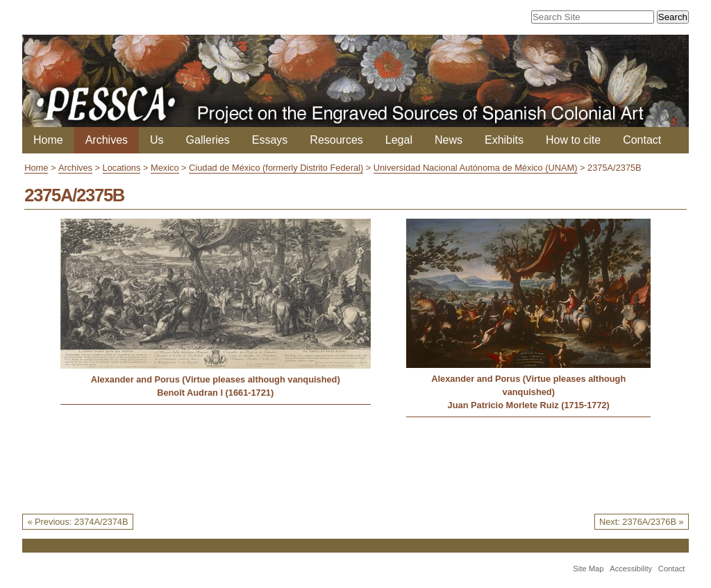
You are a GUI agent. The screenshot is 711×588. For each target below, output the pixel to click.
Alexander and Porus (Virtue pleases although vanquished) (216, 379)
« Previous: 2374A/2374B (77, 522)
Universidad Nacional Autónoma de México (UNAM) (476, 168)
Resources (336, 140)
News (449, 140)
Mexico (165, 168)
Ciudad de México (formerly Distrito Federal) (276, 168)
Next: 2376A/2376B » (642, 522)
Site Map (588, 569)
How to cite (573, 140)
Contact (642, 140)
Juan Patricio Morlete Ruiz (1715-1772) (529, 405)
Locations (122, 168)
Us (157, 140)
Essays (270, 140)
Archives (107, 140)
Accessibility (631, 569)
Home (48, 140)
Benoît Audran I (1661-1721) (215, 393)
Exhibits (504, 140)
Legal (399, 140)
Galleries (208, 140)
